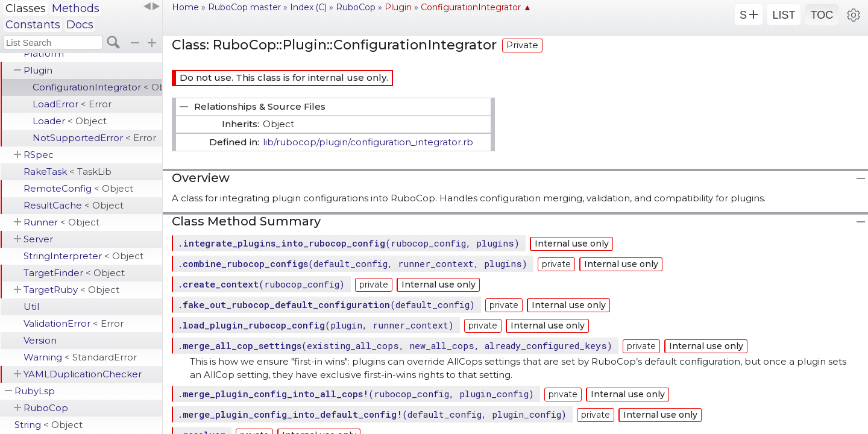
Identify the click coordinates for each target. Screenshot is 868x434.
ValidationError (74, 323)
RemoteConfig (78, 188)
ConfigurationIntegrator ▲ (476, 7)
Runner (61, 222)
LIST (784, 15)
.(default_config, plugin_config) (372, 414)
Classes (26, 8)
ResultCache (74, 205)
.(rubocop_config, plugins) (348, 243)
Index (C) (308, 7)
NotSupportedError (94, 138)
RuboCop (46, 408)
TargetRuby (71, 290)
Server (38, 239)
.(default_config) (326, 304)
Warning (80, 357)
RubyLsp (35, 391)
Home (185, 7)
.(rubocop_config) (261, 284)
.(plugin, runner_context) (316, 325)
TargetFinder (74, 273)
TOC (822, 15)
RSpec (39, 155)
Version (40, 340)
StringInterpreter (83, 256)
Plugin (38, 70)
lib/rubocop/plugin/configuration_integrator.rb (368, 142)
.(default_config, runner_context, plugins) (352, 263)
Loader (70, 121)
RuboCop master (244, 7)
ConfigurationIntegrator (97, 87)
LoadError (72, 104)
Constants (33, 25)
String (49, 425)
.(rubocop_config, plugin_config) (356, 394)
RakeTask (68, 171)
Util (31, 307)
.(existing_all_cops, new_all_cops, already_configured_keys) (395, 345)
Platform (44, 53)
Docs (80, 25)
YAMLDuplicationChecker (83, 374)
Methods (76, 8)
